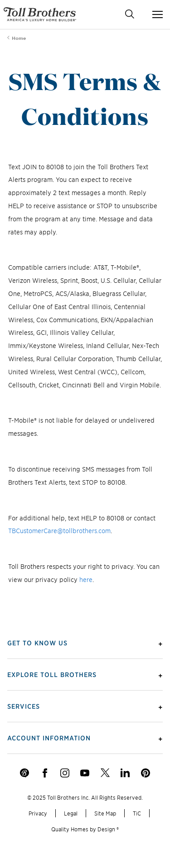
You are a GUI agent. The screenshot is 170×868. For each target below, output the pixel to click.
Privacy (38, 813)
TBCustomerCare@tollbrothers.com (59, 531)
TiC (137, 813)
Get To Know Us (37, 643)
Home (19, 38)
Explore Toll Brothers (52, 674)
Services (24, 706)
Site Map (105, 813)
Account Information (49, 738)
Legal (71, 813)
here (86, 579)
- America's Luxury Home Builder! (40, 14)
